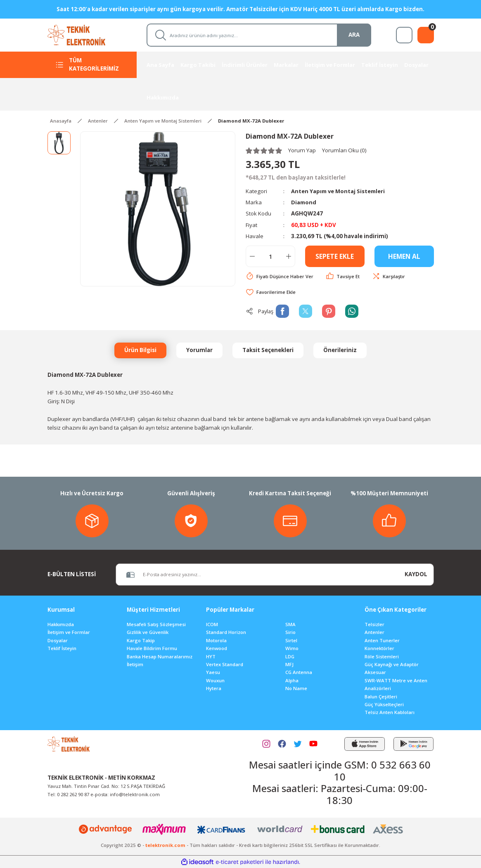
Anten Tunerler (382, 640)
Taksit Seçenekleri (268, 350)
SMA (290, 624)
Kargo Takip (141, 640)
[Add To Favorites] (271, 292)
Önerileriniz (340, 350)
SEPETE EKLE (335, 256)
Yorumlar (199, 350)
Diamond (304, 202)
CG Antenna (299, 672)
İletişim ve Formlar (69, 632)
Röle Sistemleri (382, 656)
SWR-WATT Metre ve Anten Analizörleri (396, 684)
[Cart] (426, 35)
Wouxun (215, 680)
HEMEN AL (404, 256)
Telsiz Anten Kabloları (390, 712)
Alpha (292, 680)
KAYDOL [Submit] (416, 574)
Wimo (292, 648)
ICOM (212, 624)
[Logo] (84, 34)
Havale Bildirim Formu (152, 648)
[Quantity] (270, 256)
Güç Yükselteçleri (384, 704)
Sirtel (291, 640)
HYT (211, 656)
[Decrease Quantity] (252, 256)
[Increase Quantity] (289, 256)
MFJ (289, 664)
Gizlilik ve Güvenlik (148, 632)
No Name (296, 688)
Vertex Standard (225, 664)
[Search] (259, 35)
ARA (354, 35)
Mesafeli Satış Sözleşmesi (156, 624)
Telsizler (374, 624)
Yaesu (213, 672)
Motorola (216, 640)
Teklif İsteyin (62, 648)
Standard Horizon (226, 632)
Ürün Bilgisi (140, 350)
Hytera (214, 688)
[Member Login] (404, 35)
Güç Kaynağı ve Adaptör (392, 664)
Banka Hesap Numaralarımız (160, 656)
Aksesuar (375, 672)
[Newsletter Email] (257, 575)
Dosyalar (58, 640)
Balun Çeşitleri (381, 697)
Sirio (290, 632)
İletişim (135, 664)
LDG (290, 656)
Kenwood (217, 648)
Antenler (374, 632)
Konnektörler (379, 648)
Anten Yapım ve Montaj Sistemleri (339, 191)
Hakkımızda (61, 624)
